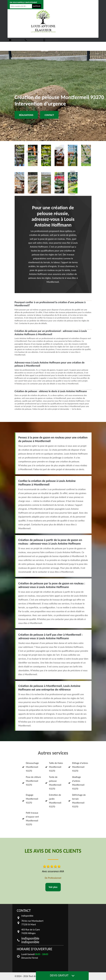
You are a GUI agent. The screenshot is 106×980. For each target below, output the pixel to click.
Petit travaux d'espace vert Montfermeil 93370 (32, 819)
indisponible (15, 40)
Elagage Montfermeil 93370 (32, 799)
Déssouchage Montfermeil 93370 (32, 767)
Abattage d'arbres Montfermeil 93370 (78, 783)
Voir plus (53, 887)
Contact (49, 115)
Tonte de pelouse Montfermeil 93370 (55, 783)
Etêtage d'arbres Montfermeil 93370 (80, 767)
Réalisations (26, 115)
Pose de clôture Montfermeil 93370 (33, 781)
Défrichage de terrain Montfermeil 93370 (79, 801)
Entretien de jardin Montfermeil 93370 (55, 801)
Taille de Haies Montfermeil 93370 (56, 767)
